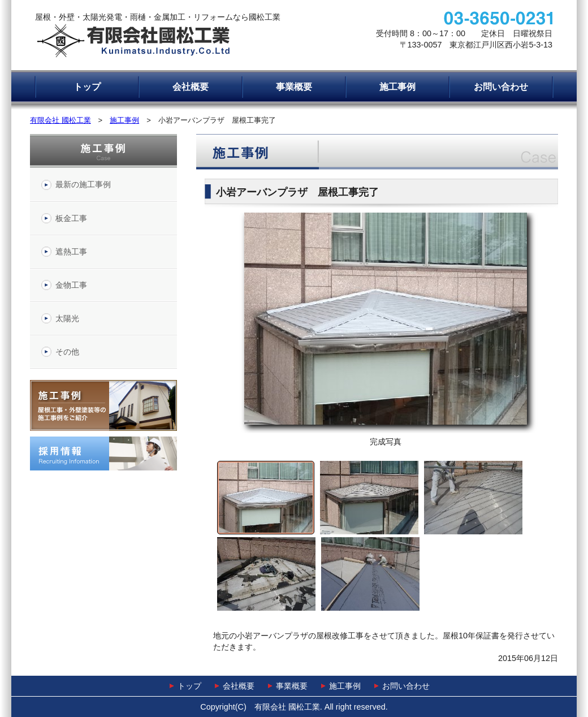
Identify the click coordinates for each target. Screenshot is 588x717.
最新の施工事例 (83, 184)
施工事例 (397, 87)
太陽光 (67, 318)
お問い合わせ (501, 87)
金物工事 (71, 285)
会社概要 (191, 87)
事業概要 (294, 87)
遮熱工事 (71, 252)
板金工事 (71, 218)
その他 (67, 352)
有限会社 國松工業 (60, 120)
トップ (87, 87)
